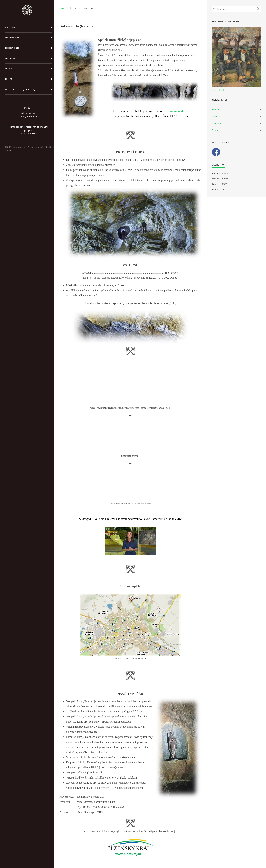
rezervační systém (175, 111)
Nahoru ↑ (9, 150)
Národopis (12, 38)
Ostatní (10, 58)
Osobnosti (12, 48)
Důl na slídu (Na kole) (20, 89)
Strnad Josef (218, 90)
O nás (9, 79)
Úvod (62, 8)
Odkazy (10, 69)
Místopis (11, 27)
